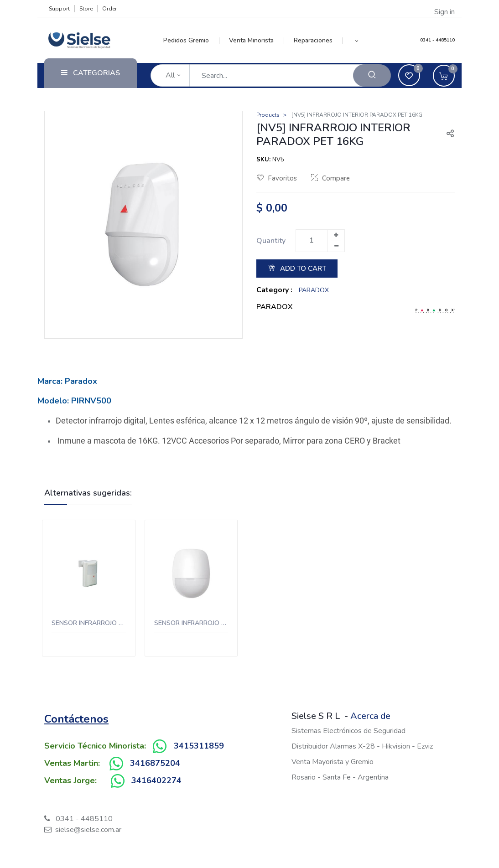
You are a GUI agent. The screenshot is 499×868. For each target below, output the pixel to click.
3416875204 (155, 763)
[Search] (372, 75)
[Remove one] (336, 246)
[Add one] (336, 235)
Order (109, 9)
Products (268, 115)
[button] (357, 41)
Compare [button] (330, 178)
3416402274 (156, 780)
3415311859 (199, 746)
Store (86, 9)
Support (59, 9)
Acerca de (370, 716)
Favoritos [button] (277, 178)
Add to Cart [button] (297, 269)
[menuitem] (191, 41)
